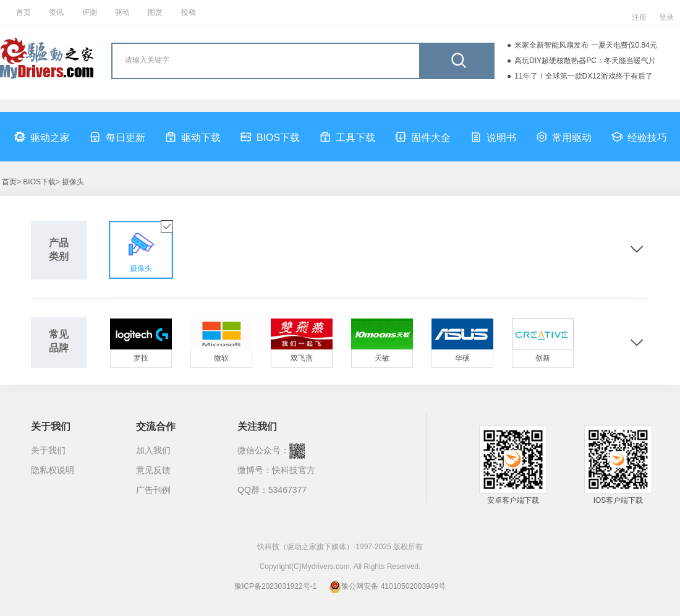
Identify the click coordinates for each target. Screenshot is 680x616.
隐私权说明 (53, 470)
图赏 (155, 12)
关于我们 (48, 450)
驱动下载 (193, 137)
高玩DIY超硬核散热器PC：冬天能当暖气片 (585, 61)
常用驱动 (564, 137)
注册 (639, 17)
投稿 (189, 12)
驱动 (122, 12)
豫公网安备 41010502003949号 (387, 586)
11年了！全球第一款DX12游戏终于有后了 (583, 76)
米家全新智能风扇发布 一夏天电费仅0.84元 (586, 45)
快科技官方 (294, 470)
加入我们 (153, 450)
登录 (666, 17)
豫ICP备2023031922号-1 (275, 586)
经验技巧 (639, 137)
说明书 (493, 137)
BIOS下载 (270, 137)
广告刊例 (153, 490)
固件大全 (423, 137)
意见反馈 (153, 470)
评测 (90, 12)
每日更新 (117, 137)
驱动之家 (42, 137)
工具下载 (347, 137)
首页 (23, 12)
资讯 (56, 12)
